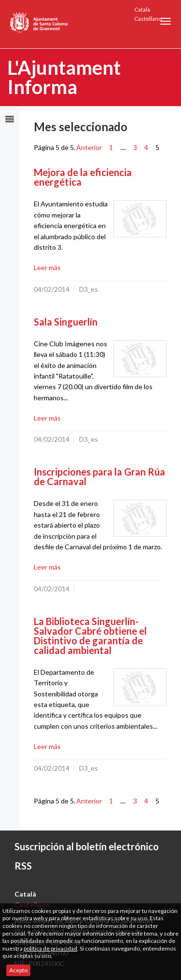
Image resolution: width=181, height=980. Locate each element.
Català (142, 9)
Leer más (47, 267)
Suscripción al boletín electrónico (87, 846)
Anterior (89, 147)
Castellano (148, 19)
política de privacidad (50, 948)
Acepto (18, 970)
